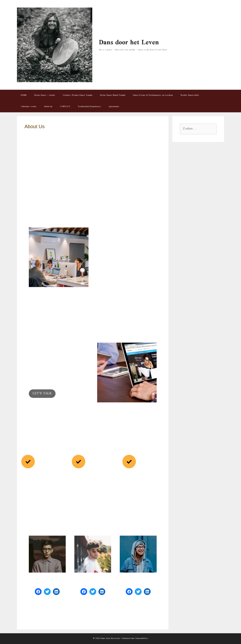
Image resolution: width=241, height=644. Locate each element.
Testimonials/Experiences (89, 107)
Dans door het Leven (129, 43)
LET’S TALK (42, 394)
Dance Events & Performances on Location (153, 95)
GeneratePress (142, 638)
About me (48, 107)
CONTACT (65, 107)
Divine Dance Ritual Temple (113, 95)
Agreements (114, 107)
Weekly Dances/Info (190, 95)
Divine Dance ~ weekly (45, 95)
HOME (24, 95)
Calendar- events (29, 107)
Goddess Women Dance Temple (78, 95)
